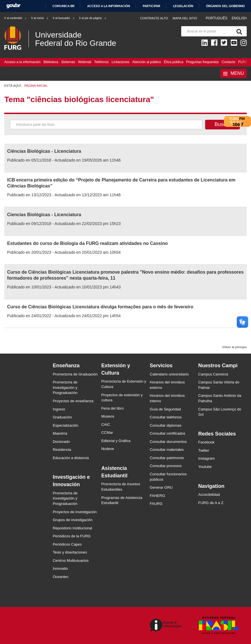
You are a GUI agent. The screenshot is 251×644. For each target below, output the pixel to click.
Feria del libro (112, 408)
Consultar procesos (166, 466)
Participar (151, 6)
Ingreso (59, 409)
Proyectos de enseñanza (73, 401)
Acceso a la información (109, 6)
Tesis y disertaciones (70, 552)
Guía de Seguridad (165, 409)
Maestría (60, 433)
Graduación (62, 417)
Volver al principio (234, 347)
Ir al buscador (64, 18)
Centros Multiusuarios (71, 561)
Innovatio (60, 568)
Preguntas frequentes (202, 62)
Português (217, 18)
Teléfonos (101, 62)
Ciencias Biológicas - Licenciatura (44, 215)
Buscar (223, 124)
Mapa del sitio (185, 18)
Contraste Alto (154, 18)
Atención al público (147, 62)
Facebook (206, 442)
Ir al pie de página (93, 18)
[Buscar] (238, 31)
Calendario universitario (169, 374)
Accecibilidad (209, 495)
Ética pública (174, 62)
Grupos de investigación (73, 520)
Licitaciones (121, 62)
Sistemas (68, 62)
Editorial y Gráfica (116, 441)
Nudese (108, 449)
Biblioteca (51, 62)
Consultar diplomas (166, 425)
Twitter (204, 450)
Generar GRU (161, 487)
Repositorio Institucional (72, 528)
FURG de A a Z (211, 503)
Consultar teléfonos (166, 417)
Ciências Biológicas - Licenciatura (44, 151)
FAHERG (157, 496)
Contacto (228, 62)
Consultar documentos (168, 442)
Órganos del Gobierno (225, 6)
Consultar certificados (168, 433)
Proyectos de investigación (75, 512)
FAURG (156, 504)
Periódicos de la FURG (72, 536)
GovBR (13, 6)
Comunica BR (63, 6)
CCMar (107, 433)
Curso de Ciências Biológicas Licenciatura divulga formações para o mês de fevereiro (100, 307)
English (239, 18)
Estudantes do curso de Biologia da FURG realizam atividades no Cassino (87, 243)
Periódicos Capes (67, 544)
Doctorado (61, 442)
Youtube (205, 467)
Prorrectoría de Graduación (75, 374)
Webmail (85, 62)
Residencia (62, 450)
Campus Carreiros (213, 374)
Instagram (207, 458)
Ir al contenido (16, 18)
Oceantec (61, 577)
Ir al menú (40, 18)
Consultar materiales (167, 450)
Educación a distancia (71, 458)
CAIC (106, 425)
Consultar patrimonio (167, 458)
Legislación (183, 6)
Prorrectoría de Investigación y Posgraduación (65, 387)
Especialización (66, 425)
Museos (108, 416)
